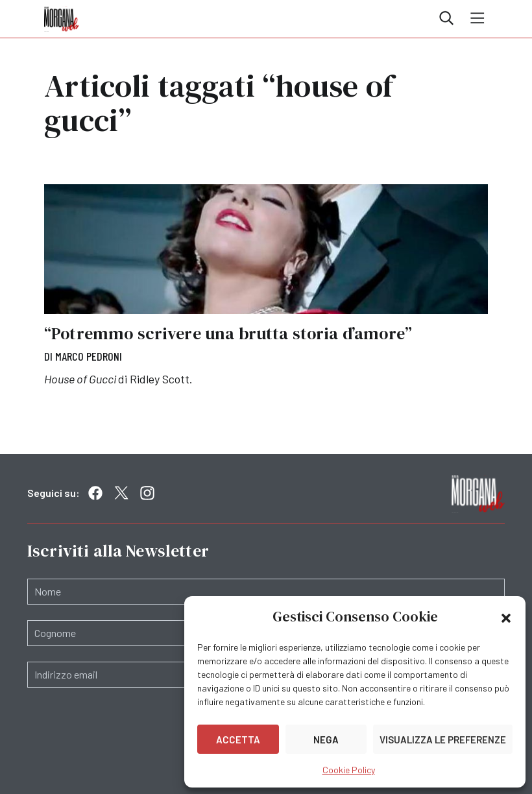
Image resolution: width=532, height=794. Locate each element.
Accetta (238, 740)
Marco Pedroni (89, 356)
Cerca (446, 18)
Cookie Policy (349, 770)
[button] (506, 617)
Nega (326, 740)
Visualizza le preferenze (443, 740)
